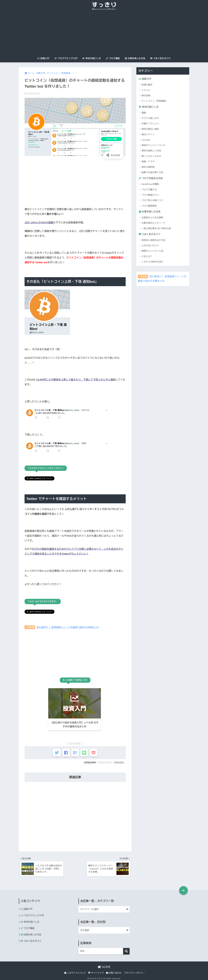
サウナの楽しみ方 (150, 118)
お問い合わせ (114, 972)
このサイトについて (75, 972)
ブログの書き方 (149, 190)
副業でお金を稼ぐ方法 (152, 173)
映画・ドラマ (148, 162)
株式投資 (146, 96)
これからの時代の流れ (152, 263)
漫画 (144, 113)
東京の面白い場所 (150, 129)
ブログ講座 (113, 58)
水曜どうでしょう (150, 124)
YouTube (146, 140)
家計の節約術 (148, 167)
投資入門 (43, 58)
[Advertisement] (104, 34)
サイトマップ (96, 972)
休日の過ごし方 (92, 58)
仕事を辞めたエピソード (153, 224)
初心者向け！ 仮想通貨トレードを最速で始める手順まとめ (69, 627)
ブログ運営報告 (149, 206)
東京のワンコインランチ (153, 146)
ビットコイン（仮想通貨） (112, 760)
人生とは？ (147, 257)
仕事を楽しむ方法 (135, 58)
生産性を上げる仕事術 (152, 218)
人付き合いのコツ (150, 246)
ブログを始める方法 (151, 179)
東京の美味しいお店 (151, 151)
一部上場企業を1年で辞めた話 (156, 229)
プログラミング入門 (66, 58)
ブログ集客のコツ (150, 196)
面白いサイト (148, 135)
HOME (104, 965)
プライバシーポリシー (134, 972)
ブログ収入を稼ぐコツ (152, 201)
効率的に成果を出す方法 (153, 241)
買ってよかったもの (151, 156)
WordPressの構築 (150, 185)
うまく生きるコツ (160, 58)
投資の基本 (147, 85)
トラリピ (146, 90)
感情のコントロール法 (152, 252)
